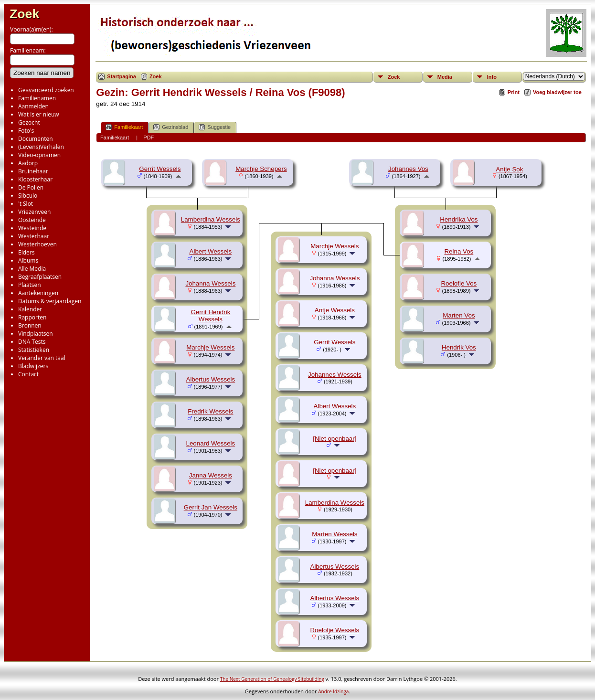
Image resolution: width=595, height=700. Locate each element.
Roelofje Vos (459, 283)
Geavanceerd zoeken (46, 90)
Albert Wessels (211, 251)
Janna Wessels (211, 475)
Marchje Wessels (210, 347)
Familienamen (37, 98)
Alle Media (32, 269)
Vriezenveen (34, 212)
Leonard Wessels (210, 443)
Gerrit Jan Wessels (211, 507)
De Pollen (31, 187)
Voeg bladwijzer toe (557, 92)
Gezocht (29, 122)
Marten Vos (459, 315)
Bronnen (30, 325)
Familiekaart (124, 127)
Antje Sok (509, 169)
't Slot (26, 204)
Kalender (30, 309)
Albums (28, 260)
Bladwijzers (33, 366)
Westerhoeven (37, 244)
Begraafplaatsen (40, 277)
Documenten (36, 139)
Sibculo (28, 196)
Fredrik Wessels (210, 411)
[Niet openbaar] (335, 439)
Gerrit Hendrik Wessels (210, 316)
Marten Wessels (335, 534)
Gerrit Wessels (160, 169)
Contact (28, 374)
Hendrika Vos (459, 219)
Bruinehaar (33, 171)
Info (492, 77)
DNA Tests (32, 342)
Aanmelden (33, 106)
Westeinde (32, 228)
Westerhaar (34, 236)
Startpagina (122, 76)
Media (445, 77)
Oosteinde (32, 220)
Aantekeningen (38, 293)
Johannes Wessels (335, 375)
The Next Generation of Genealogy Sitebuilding (272, 679)
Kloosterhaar (35, 179)
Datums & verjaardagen (50, 301)
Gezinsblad (171, 127)
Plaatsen (30, 285)
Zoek (24, 14)
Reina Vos (459, 251)
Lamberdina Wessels (211, 219)
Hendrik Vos (459, 347)
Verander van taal (42, 358)
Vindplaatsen (36, 334)
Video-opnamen (39, 155)
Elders (26, 252)
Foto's (26, 131)
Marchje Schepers (261, 169)
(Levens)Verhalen (41, 147)
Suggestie (215, 127)
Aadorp (28, 163)
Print (514, 92)
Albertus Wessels (211, 379)
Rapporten (32, 317)
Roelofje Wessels (335, 630)
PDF (149, 138)
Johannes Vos (408, 169)
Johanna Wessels (210, 283)
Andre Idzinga (333, 691)
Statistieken (34, 350)
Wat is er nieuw (39, 114)
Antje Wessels (335, 310)
